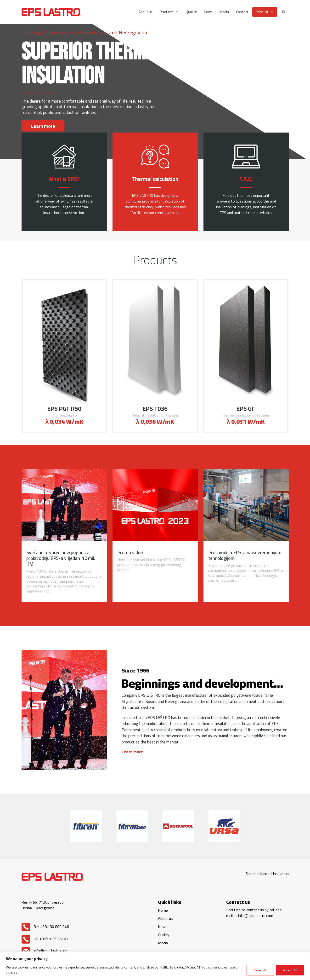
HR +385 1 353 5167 (45, 939)
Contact (242, 12)
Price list (265, 12)
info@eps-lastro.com (45, 951)
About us (146, 12)
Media (224, 12)
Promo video (130, 552)
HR (283, 12)
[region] (155, 966)
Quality (191, 12)
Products (169, 12)
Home (163, 910)
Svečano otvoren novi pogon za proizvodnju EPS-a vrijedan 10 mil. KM (61, 558)
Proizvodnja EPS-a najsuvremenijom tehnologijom (245, 555)
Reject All (260, 970)
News (208, 12)
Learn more (43, 126)
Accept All (290, 970)
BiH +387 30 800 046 (45, 927)
